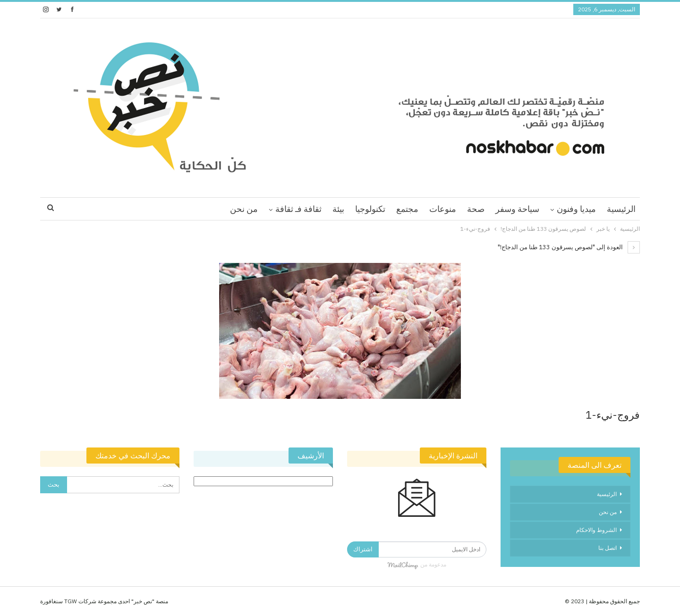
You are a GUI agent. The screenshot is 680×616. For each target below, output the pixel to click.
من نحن (244, 209)
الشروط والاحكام (596, 530)
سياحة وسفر (517, 209)
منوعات (443, 209)
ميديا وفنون (576, 209)
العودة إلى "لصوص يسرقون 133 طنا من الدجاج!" (569, 247)
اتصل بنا (608, 548)
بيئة (338, 209)
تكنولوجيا (370, 209)
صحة (476, 209)
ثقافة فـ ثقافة (298, 209)
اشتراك (363, 549)
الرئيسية (621, 209)
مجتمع (407, 209)
